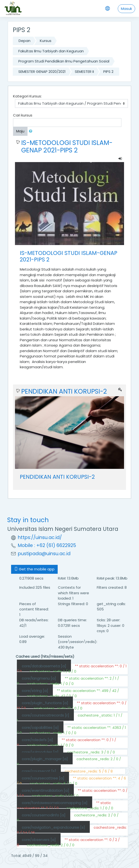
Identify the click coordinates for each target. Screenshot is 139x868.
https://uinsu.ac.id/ (40, 537)
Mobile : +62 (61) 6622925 (47, 545)
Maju (20, 131)
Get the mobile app (34, 569)
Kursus (46, 41)
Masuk (126, 9)
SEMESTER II (84, 72)
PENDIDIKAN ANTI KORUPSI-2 (64, 391)
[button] (32, 131)
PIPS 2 (108, 72)
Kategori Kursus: (27, 96)
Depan (24, 41)
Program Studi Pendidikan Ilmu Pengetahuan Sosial (64, 61)
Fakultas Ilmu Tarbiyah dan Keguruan (51, 51)
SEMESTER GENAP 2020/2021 (42, 72)
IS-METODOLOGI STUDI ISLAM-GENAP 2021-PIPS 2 (67, 147)
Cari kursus (23, 115)
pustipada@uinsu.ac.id (44, 554)
